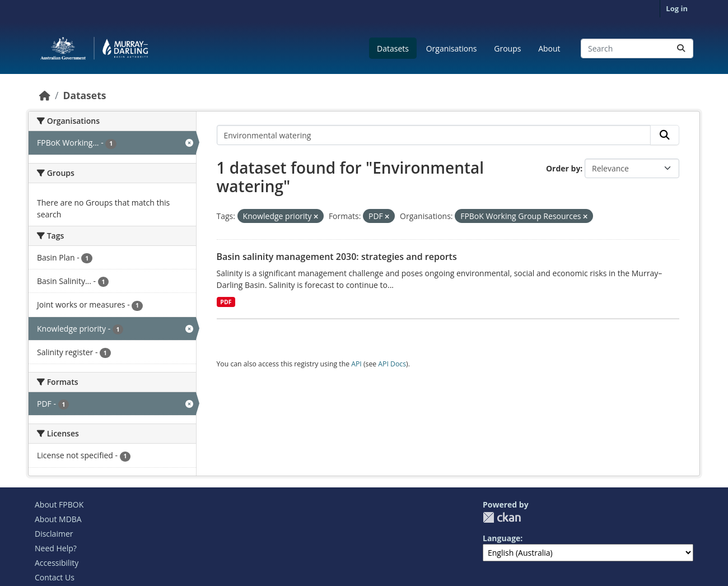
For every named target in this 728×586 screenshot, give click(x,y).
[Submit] (681, 48)
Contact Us (55, 577)
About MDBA (58, 519)
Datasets (393, 48)
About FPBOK (59, 504)
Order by (563, 168)
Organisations (452, 48)
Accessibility (57, 563)
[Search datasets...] (637, 48)
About (549, 48)
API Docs (392, 364)
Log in (677, 8)
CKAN (502, 517)
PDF (226, 302)
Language (501, 538)
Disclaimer (54, 534)
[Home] (45, 95)
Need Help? (56, 548)
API (356, 364)
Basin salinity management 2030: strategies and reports (337, 257)
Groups (507, 48)
